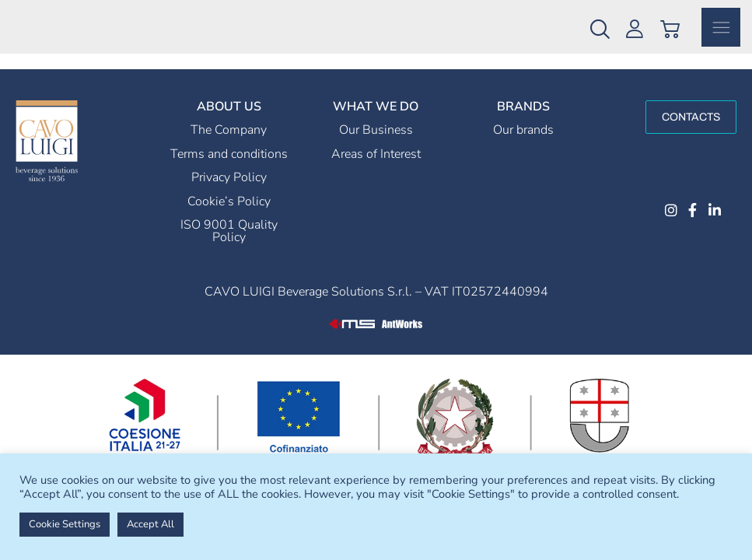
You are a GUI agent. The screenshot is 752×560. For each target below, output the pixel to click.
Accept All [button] (150, 524)
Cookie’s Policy (229, 222)
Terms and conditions (229, 174)
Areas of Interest (376, 174)
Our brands (523, 150)
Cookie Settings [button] (65, 524)
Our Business (376, 150)
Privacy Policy (229, 198)
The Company (229, 150)
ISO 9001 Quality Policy (229, 251)
